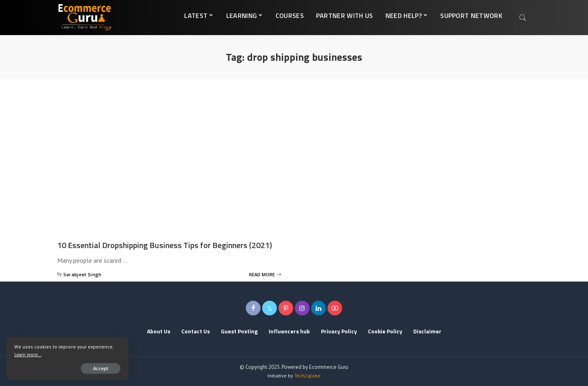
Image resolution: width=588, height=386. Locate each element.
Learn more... (28, 354)
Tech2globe (307, 376)
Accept (101, 368)
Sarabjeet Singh (82, 274)
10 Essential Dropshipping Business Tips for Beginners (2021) (165, 245)
